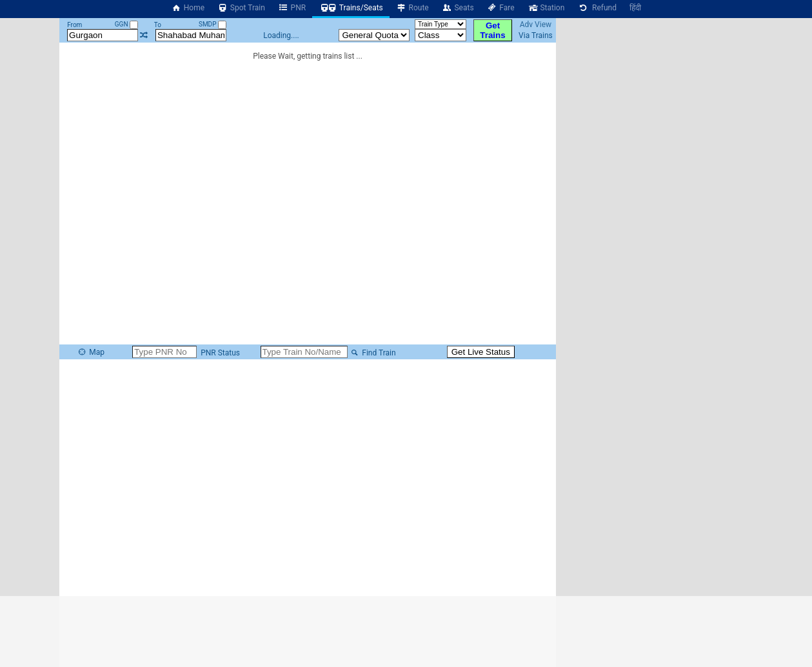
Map (91, 352)
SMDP (213, 24)
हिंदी (635, 8)
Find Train (373, 353)
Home (188, 8)
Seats (458, 8)
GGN (126, 24)
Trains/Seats (351, 8)
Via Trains (536, 35)
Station (546, 8)
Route (412, 8)
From (74, 25)
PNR (292, 8)
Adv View (536, 25)
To (158, 25)
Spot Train (241, 8)
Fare (501, 8)
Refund (597, 8)
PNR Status (219, 353)
